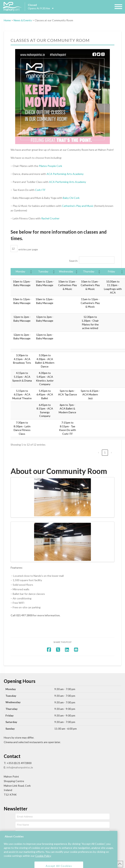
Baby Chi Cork (71, 198)
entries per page (28, 249)
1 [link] (105, 452)
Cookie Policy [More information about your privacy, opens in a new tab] (43, 861)
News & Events (23, 20)
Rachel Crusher (50, 218)
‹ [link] (99, 452)
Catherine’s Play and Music (78, 206)
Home (7, 20)
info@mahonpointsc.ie (20, 767)
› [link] (111, 452)
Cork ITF (40, 190)
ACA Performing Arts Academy (65, 174)
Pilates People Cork (50, 166)
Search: (74, 261)
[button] (31, 272)
